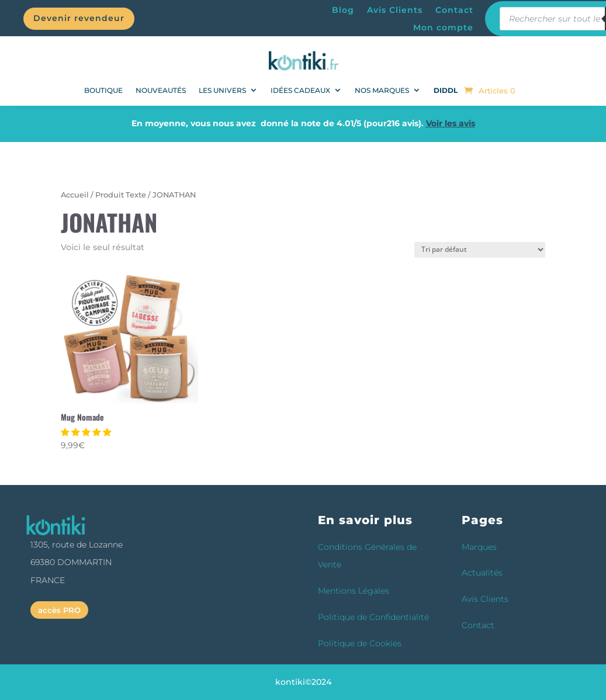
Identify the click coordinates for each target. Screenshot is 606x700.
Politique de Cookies (360, 643)
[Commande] (480, 250)
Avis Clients (395, 11)
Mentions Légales (354, 591)
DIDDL (446, 90)
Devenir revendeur (79, 18)
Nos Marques (382, 90)
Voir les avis (451, 123)
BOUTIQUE (103, 90)
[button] (87, 432)
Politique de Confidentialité (373, 617)
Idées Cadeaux (300, 90)
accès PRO (59, 610)
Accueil (75, 195)
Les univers (222, 90)
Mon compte (443, 28)
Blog (343, 11)
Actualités (482, 573)
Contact (454, 11)
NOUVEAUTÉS (161, 90)
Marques (479, 547)
